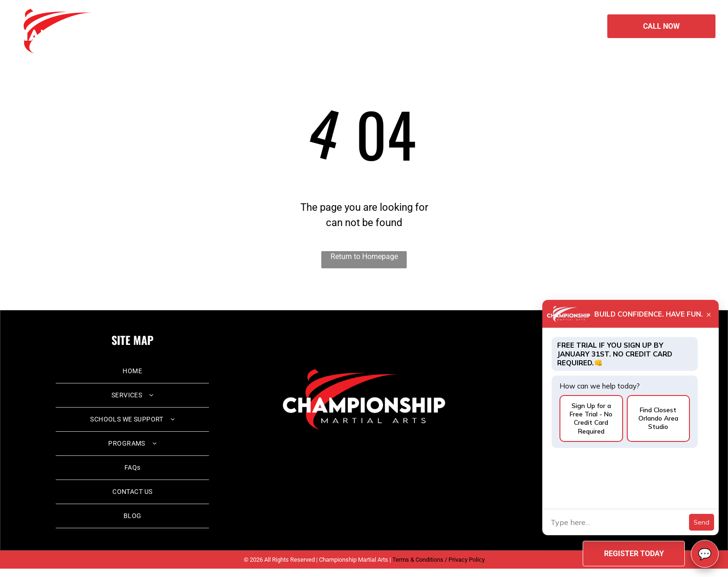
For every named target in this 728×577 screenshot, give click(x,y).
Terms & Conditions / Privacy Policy (439, 560)
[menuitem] (268, 25)
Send (702, 522)
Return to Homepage (364, 256)
